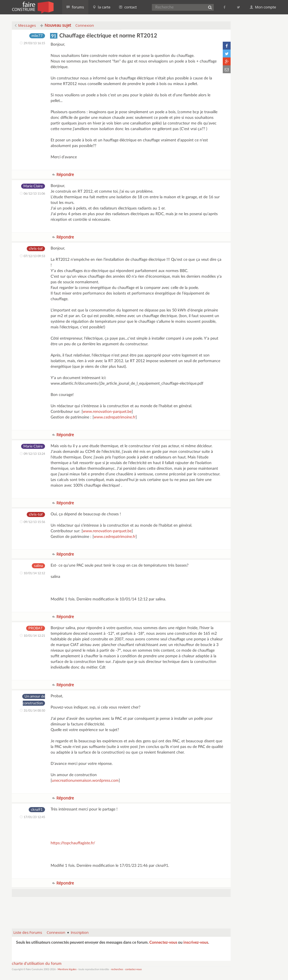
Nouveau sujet (56, 25)
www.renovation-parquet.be (107, 412)
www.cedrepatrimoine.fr (115, 417)
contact (128, 7)
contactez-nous (133, 969)
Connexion (85, 25)
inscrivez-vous (196, 943)
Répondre (63, 174)
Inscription (80, 932)
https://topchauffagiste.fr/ (73, 843)
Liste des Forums (28, 932)
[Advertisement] (121, 910)
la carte (102, 7)
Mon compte (263, 7)
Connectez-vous (163, 943)
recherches (117, 969)
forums (75, 7)
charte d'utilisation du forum (37, 964)
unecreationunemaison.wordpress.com (85, 781)
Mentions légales (67, 969)
